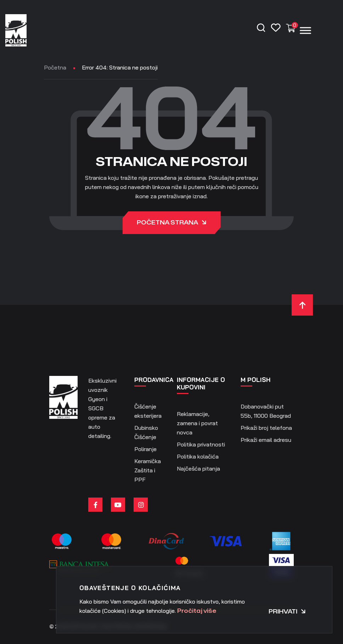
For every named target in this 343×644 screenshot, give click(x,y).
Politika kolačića (198, 456)
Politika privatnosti (201, 444)
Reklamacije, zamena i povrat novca (197, 423)
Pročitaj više (197, 611)
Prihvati (287, 612)
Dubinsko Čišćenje (146, 432)
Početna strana (172, 223)
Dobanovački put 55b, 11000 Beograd (266, 411)
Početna (55, 67)
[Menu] (305, 30)
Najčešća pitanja (198, 468)
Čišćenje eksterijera (148, 411)
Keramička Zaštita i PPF (148, 470)
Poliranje (145, 449)
